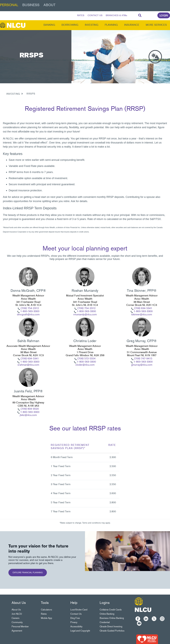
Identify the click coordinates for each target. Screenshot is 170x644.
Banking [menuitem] (49, 25)
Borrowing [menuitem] (70, 25)
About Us (16, 610)
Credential (105, 622)
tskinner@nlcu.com (142, 314)
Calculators (46, 610)
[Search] (140, 16)
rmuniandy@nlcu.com (85, 314)
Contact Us (76, 614)
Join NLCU (17, 614)
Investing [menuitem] (92, 25)
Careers (16, 618)
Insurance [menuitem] (132, 25)
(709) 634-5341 (143, 308)
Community (17, 622)
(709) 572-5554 (86, 358)
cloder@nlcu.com (85, 365)
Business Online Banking (112, 618)
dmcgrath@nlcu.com (28, 314)
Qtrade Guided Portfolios (112, 631)
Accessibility (76, 626)
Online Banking (107, 614)
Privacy (74, 622)
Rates (44, 614)
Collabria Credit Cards (111, 610)
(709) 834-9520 (29, 409)
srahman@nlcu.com (28, 365)
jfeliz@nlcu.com (28, 415)
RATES (81, 15)
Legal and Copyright (80, 631)
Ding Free (75, 618)
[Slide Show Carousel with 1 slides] (85, 343)
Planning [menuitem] (111, 25)
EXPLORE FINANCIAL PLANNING (28, 573)
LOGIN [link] (164, 16)
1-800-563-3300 (29, 311)
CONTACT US (95, 15)
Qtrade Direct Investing (111, 626)
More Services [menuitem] (156, 25)
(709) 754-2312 (29, 308)
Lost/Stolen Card (79, 610)
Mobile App (46, 618)
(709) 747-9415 (143, 358)
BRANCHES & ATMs (117, 15)
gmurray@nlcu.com (142, 365)
